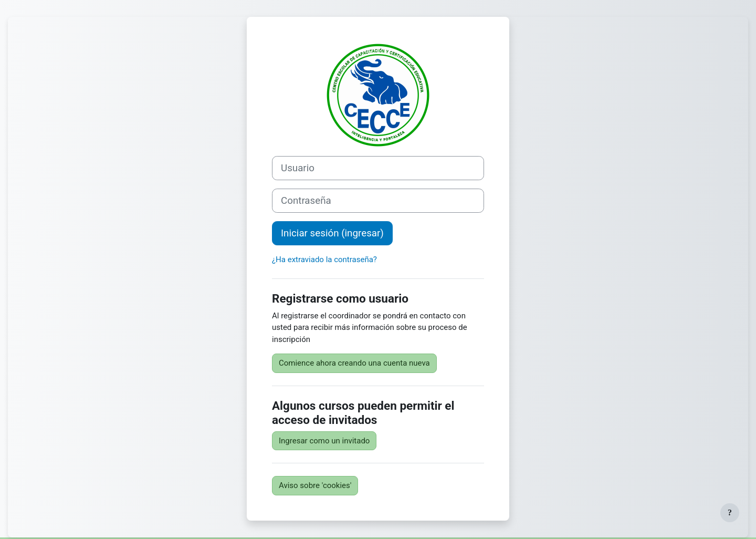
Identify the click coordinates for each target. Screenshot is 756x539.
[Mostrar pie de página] (730, 513)
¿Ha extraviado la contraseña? (324, 260)
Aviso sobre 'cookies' (315, 485)
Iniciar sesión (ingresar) (332, 233)
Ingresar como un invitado (324, 441)
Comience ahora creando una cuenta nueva (354, 363)
